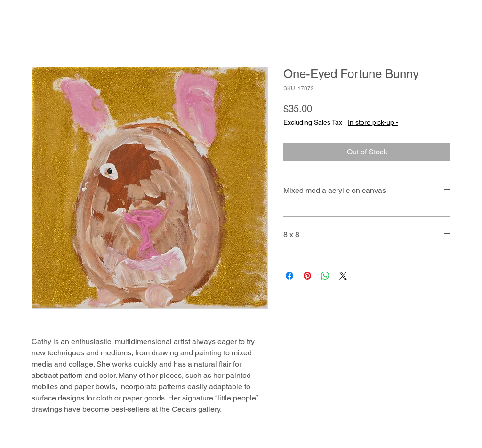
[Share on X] (343, 276)
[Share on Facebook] (289, 276)
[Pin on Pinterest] (307, 276)
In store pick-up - (373, 122)
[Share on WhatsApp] (325, 276)
